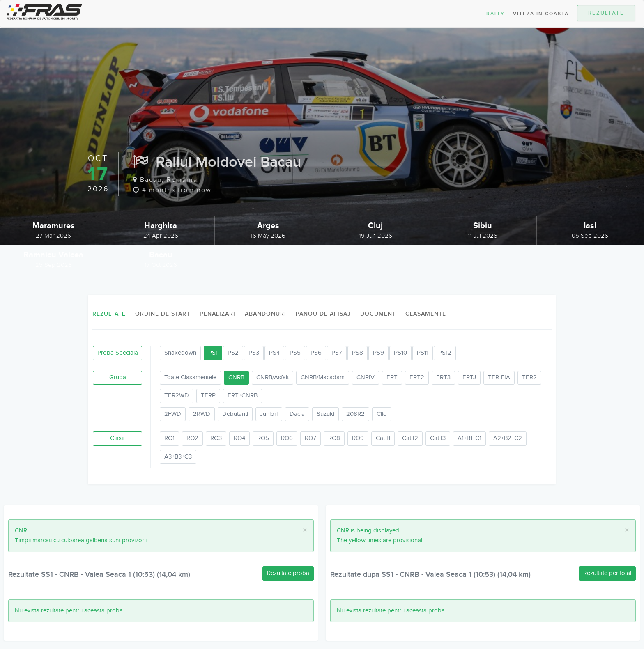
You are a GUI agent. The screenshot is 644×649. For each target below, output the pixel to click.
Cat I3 (438, 438)
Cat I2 (410, 438)
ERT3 (443, 377)
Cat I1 (383, 438)
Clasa (117, 438)
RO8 (334, 438)
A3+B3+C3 (178, 457)
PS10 (400, 353)
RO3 (216, 438)
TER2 (529, 377)
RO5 (263, 438)
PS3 (254, 353)
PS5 (295, 353)
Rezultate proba (288, 573)
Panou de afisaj (323, 314)
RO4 (239, 438)
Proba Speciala (118, 353)
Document (378, 314)
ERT (392, 377)
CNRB (236, 377)
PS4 (274, 353)
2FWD (173, 414)
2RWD (202, 414)
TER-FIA (499, 377)
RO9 (358, 438)
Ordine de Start (163, 314)
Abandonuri (266, 314)
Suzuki (325, 414)
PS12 (445, 353)
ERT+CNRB (243, 396)
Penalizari (217, 314)
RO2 (192, 438)
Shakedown (180, 353)
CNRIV (366, 377)
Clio (382, 414)
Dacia (297, 414)
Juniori (269, 414)
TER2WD (177, 396)
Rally (496, 14)
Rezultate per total (607, 573)
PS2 (233, 353)
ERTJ (469, 377)
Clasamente (426, 314)
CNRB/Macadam (323, 377)
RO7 (310, 438)
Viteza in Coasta (541, 14)
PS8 (358, 353)
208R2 (355, 414)
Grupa (118, 377)
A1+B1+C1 (469, 438)
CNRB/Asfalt (273, 377)
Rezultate (606, 13)
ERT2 (417, 377)
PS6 (316, 353)
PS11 (423, 353)
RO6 (287, 438)
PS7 (337, 353)
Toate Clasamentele (190, 377)
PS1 (213, 353)
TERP (208, 396)
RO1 (169, 438)
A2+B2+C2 (508, 438)
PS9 (378, 353)
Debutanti (235, 414)
